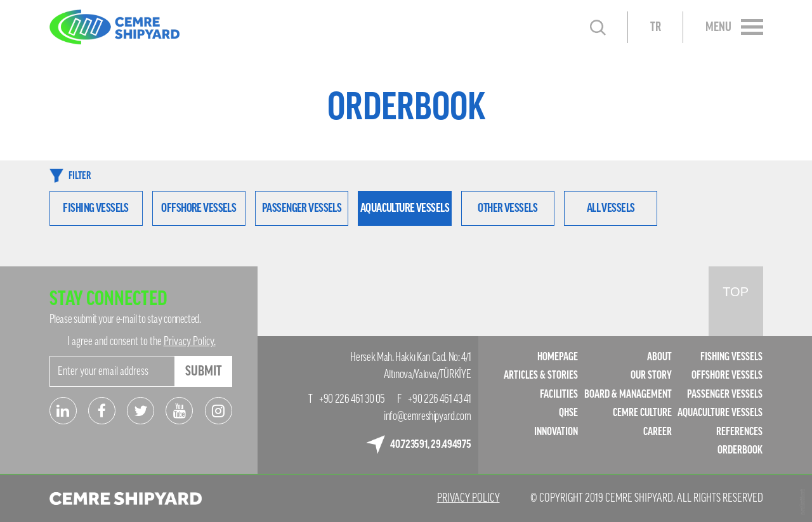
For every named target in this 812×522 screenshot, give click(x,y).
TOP (736, 292)
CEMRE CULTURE (642, 413)
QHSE (568, 413)
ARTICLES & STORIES (541, 375)
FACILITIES (559, 394)
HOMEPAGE (558, 357)
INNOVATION (556, 432)
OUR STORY (651, 375)
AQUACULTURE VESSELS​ (720, 413)
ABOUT (659, 357)
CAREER (658, 432)
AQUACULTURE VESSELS (405, 208)
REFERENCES (739, 432)
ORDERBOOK (740, 450)
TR (656, 27)
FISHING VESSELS (95, 208)
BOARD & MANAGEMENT (628, 394)
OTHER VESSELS (507, 208)
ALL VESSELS (611, 208)
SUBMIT (204, 371)
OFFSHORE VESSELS (199, 208)
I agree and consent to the (141, 341)
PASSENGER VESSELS (302, 208)
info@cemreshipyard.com (427, 416)
